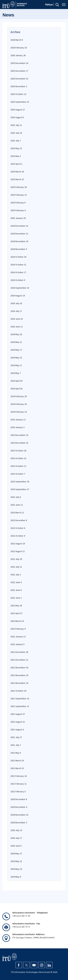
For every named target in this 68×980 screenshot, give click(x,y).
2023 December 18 (19, 443)
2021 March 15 (17, 768)
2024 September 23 (20, 288)
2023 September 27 (20, 489)
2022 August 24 (18, 544)
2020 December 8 (19, 799)
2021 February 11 (19, 784)
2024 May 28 (16, 334)
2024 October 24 (18, 257)
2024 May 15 (16, 358)
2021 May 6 (16, 753)
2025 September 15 (20, 102)
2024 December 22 (19, 234)
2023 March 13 (17, 513)
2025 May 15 (16, 148)
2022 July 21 (16, 567)
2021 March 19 (17, 761)
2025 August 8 (17, 117)
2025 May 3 (16, 156)
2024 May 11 (16, 365)
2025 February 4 (18, 210)
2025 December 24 (19, 63)
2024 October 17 (18, 272)
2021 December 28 (19, 652)
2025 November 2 (19, 86)
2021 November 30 (19, 668)
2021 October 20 (18, 691)
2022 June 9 (16, 582)
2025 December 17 (19, 71)
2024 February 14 (19, 412)
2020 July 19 (16, 830)
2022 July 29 (16, 559)
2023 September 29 (20, 482)
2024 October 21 (18, 265)
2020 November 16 (19, 815)
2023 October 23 (18, 458)
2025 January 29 (18, 218)
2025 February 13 (19, 195)
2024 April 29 (16, 381)
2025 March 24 (17, 172)
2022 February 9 (18, 629)
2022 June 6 (16, 590)
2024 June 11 (17, 327)
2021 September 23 (20, 699)
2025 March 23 (17, 179)
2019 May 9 (16, 877)
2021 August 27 (18, 714)
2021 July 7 (16, 745)
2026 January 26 (18, 55)
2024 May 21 (16, 342)
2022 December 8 (19, 520)
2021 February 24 (19, 776)
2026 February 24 (19, 48)
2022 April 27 (16, 613)
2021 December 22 (19, 660)
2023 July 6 (16, 497)
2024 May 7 (16, 373)
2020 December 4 (19, 807)
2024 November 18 (19, 241)
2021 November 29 (19, 675)
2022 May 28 (16, 606)
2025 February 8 (18, 203)
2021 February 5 (18, 791)
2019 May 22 (16, 861)
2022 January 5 (17, 644)
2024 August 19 (18, 296)
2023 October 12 (18, 466)
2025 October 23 (18, 94)
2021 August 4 (17, 730)
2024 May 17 (16, 350)
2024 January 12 (18, 420)
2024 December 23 (19, 226)
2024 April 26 (16, 389)
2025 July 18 (16, 133)
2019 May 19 (16, 869)
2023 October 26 (18, 451)
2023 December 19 (19, 435)
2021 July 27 (16, 737)
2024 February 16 (19, 404)
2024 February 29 (19, 396)
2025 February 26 (19, 187)
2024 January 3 (17, 427)
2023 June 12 (17, 505)
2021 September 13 (20, 706)
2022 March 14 (17, 621)
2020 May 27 (16, 853)
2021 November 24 (19, 683)
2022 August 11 (18, 551)
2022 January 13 (18, 637)
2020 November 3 (19, 822)
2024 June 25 (17, 319)
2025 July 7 (16, 141)
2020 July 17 (16, 838)
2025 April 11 (16, 164)
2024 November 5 (19, 249)
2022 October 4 (18, 536)
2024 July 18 (16, 303)
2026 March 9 (17, 40)
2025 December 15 (19, 79)
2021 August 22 (18, 722)
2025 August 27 (18, 110)
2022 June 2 (16, 598)
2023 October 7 (18, 474)
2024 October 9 (18, 280)
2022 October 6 (18, 528)
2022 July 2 (16, 575)
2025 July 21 (16, 125)
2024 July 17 (16, 311)
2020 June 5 (16, 846)
